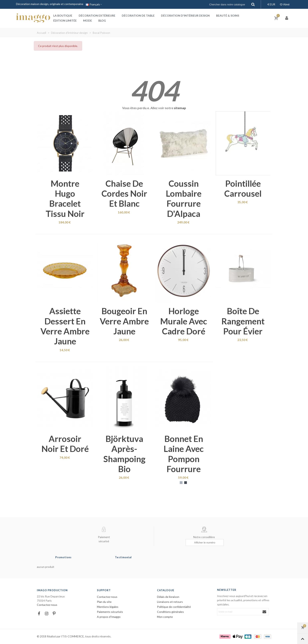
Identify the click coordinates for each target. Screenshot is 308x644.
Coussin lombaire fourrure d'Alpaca (184, 199)
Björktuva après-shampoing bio (124, 454)
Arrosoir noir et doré (65, 444)
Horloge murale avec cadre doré (184, 321)
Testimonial (123, 557)
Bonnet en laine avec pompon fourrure (184, 454)
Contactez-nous (47, 605)
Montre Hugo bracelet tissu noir (65, 199)
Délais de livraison (168, 597)
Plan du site (104, 602)
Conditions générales (170, 612)
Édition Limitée (65, 20)
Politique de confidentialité (174, 607)
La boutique (63, 15)
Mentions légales (108, 607)
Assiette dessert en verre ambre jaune (65, 326)
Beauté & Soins (228, 15)
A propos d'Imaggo (109, 617)
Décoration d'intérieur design (185, 15)
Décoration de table (138, 15)
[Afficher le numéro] (205, 542)
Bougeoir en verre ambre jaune (124, 321)
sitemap (180, 108)
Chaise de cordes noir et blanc (124, 194)
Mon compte (165, 617)
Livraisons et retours (170, 602)
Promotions (63, 557)
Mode (88, 20)
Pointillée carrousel (243, 188)
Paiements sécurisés (110, 612)
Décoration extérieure (97, 15)
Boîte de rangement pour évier (243, 321)
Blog (102, 20)
